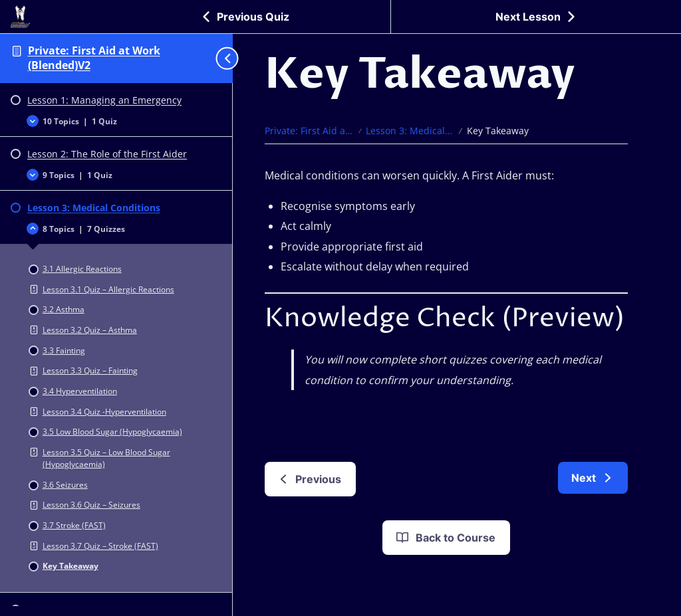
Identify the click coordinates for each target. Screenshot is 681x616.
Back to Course (445, 538)
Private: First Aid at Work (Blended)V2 (94, 58)
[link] (593, 478)
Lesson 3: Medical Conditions (410, 131)
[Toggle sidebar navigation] (221, 58)
